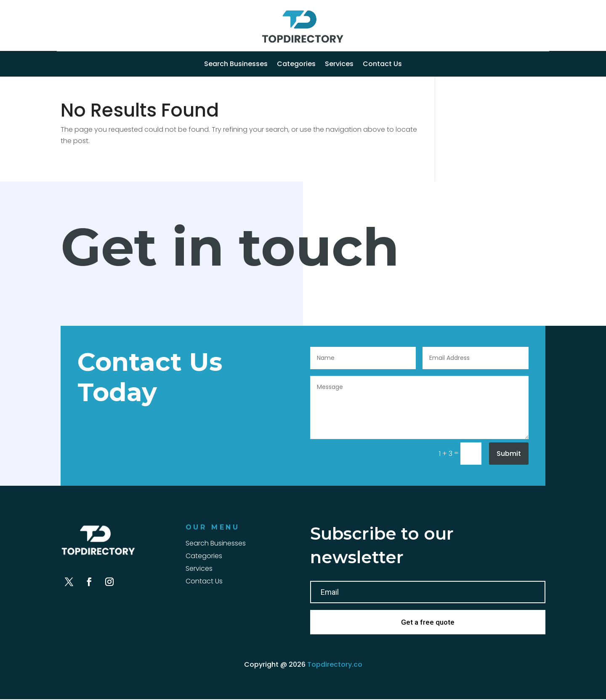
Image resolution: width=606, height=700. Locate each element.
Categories (296, 65)
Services (339, 65)
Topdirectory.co (335, 665)
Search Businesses (236, 65)
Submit (509, 454)
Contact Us (382, 65)
